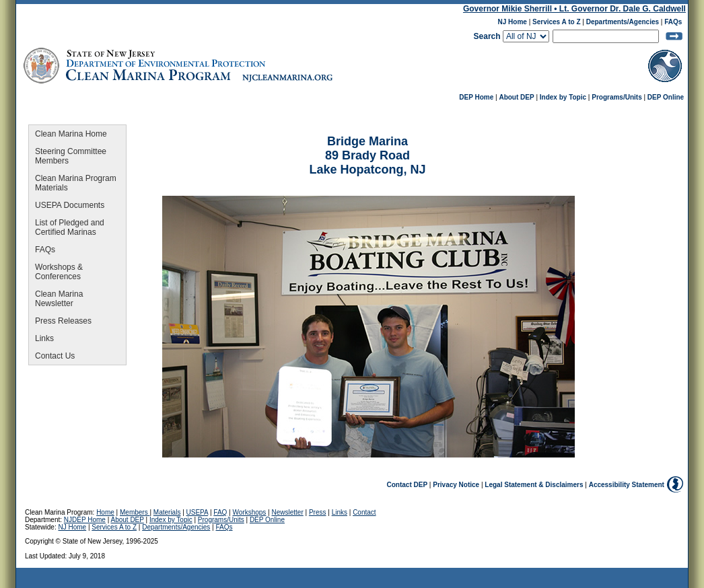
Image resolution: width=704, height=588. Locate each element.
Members (135, 512)
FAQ (220, 512)
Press (318, 512)
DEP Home (476, 97)
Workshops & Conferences (59, 272)
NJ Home (513, 22)
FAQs (673, 22)
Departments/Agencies (623, 22)
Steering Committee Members (71, 156)
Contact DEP (408, 485)
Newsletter (288, 512)
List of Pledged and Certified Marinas (70, 227)
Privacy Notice (456, 485)
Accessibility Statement (627, 485)
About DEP (516, 97)
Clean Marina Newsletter (59, 299)
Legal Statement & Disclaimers (534, 485)
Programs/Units (617, 97)
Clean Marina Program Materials (76, 183)
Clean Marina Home (71, 134)
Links (44, 338)
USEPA (198, 512)
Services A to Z (557, 22)
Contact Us (55, 356)
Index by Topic (563, 97)
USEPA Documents (70, 205)
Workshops (250, 512)
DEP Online (666, 97)
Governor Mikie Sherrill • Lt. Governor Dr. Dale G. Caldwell (574, 9)
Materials (167, 512)
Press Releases (63, 321)
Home (105, 512)
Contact (364, 512)
